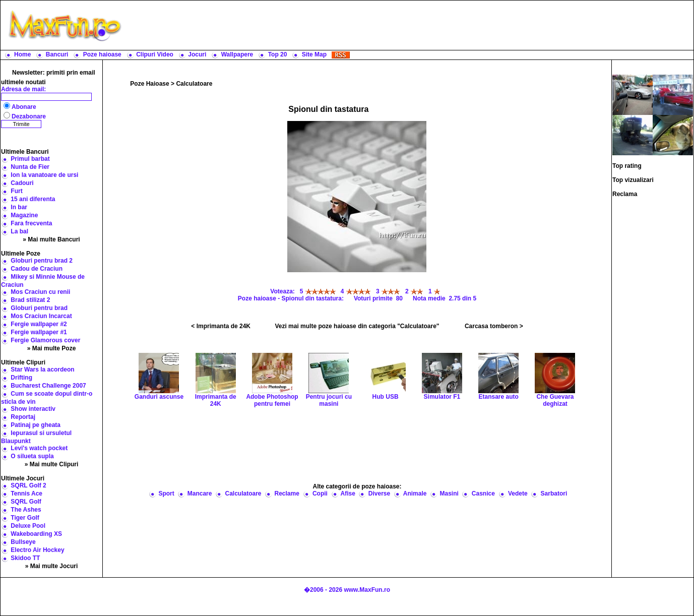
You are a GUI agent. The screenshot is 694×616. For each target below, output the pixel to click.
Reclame (287, 494)
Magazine (24, 215)
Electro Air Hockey (37, 550)
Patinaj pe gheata (36, 425)
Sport (166, 494)
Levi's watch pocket (39, 448)
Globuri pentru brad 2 (42, 261)
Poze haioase (102, 54)
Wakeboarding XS (36, 534)
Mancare (200, 494)
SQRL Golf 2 (28, 485)
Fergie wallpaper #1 (39, 332)
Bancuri (57, 54)
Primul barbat (30, 159)
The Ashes (26, 510)
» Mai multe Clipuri (52, 464)
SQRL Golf (26, 502)
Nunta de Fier (30, 167)
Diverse (379, 494)
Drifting (21, 378)
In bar (19, 207)
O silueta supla (32, 456)
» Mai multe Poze (52, 348)
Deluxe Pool (28, 526)
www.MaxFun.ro (367, 590)
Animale (415, 494)
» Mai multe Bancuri (51, 239)
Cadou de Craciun (37, 269)
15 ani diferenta (33, 199)
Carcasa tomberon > (494, 326)
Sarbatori (554, 494)
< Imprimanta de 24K (221, 326)
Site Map (314, 54)
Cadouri (22, 183)
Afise (348, 494)
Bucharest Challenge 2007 (48, 386)
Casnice (483, 494)
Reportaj (23, 417)
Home (22, 54)
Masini (449, 494)
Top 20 (278, 54)
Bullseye (23, 542)
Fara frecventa (31, 223)
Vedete (518, 494)
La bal (19, 231)
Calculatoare (194, 84)
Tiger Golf (25, 518)
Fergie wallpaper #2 (39, 324)
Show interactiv (33, 409)
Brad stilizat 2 (30, 300)
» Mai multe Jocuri (52, 566)
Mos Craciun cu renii (40, 292)
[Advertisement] (410, 25)
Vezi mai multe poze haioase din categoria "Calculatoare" (357, 326)
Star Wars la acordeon (42, 369)
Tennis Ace (26, 494)
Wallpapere (237, 54)
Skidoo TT (25, 558)
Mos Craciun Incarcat (41, 316)
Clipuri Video (155, 54)
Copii (320, 494)
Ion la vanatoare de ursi (44, 175)
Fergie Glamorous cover (45, 340)
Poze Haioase (149, 84)
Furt (16, 191)
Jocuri (197, 54)
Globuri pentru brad (39, 308)
